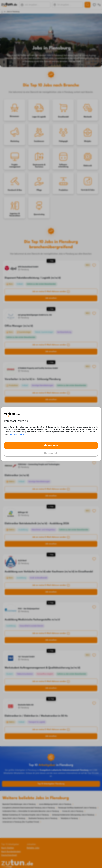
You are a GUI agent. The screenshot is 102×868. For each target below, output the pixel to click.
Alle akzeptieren (51, 445)
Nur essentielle (51, 453)
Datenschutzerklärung (18, 434)
